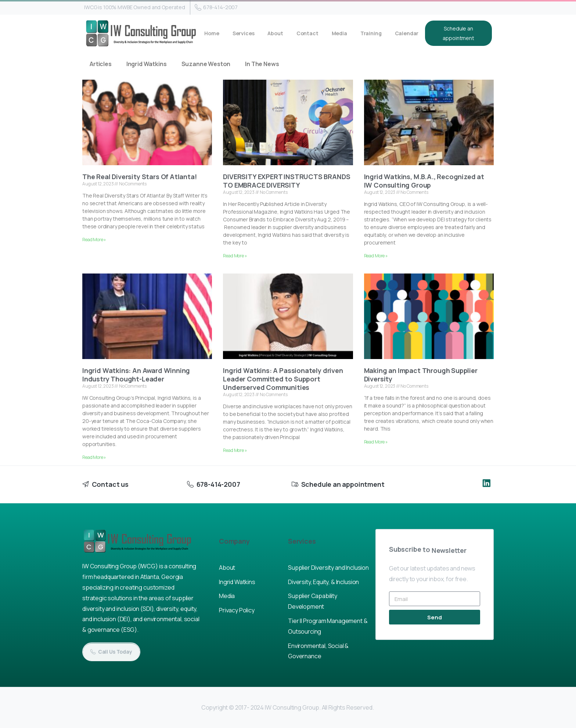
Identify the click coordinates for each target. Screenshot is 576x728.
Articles (101, 64)
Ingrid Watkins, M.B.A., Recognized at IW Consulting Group (424, 181)
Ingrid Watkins (147, 64)
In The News (262, 64)
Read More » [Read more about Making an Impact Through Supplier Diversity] (376, 442)
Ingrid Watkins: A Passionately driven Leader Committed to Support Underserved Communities (283, 379)
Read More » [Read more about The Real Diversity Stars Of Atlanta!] (94, 240)
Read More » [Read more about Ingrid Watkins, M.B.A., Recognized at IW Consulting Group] (376, 256)
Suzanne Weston (206, 64)
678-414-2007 (216, 7)
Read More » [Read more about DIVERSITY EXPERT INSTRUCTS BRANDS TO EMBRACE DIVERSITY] (235, 256)
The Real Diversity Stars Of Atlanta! (140, 177)
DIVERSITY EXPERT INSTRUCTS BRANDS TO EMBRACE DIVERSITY (287, 181)
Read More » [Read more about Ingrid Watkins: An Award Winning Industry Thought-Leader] (94, 457)
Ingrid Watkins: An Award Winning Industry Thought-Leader (136, 375)
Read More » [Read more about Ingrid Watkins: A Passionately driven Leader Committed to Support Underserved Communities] (235, 450)
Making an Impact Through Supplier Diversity (421, 375)
